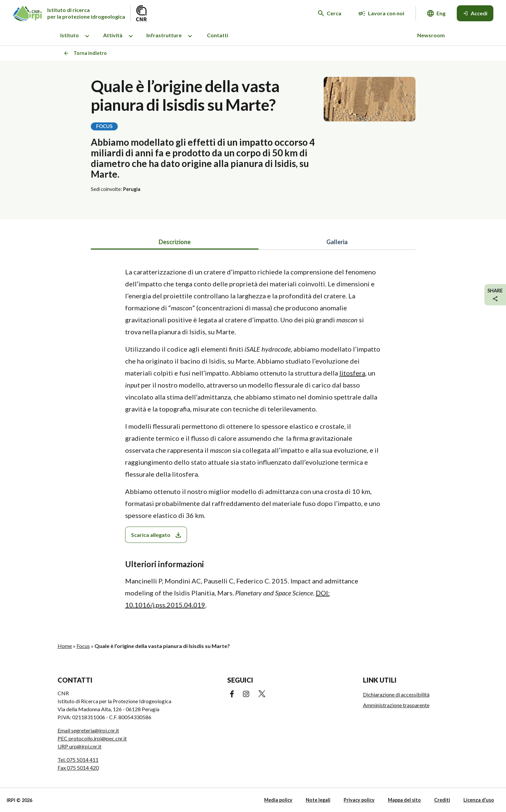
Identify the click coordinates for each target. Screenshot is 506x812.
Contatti (218, 35)
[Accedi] (475, 13)
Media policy (278, 800)
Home (65, 646)
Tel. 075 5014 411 (78, 760)
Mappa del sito (404, 800)
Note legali (318, 800)
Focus (83, 646)
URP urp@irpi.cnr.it (80, 746)
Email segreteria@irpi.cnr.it (88, 730)
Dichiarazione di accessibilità (396, 694)
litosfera (352, 373)
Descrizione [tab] (175, 242)
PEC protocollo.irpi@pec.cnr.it (92, 738)
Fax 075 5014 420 (78, 768)
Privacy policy (359, 800)
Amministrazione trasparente (396, 705)
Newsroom (431, 35)
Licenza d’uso (479, 800)
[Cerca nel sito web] (330, 13)
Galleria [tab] (337, 242)
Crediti (442, 800)
